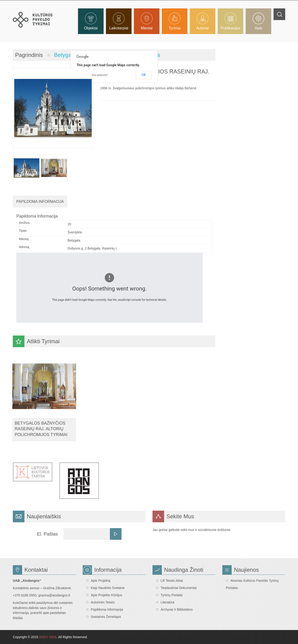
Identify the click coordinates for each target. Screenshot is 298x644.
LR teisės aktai (172, 581)
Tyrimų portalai (171, 595)
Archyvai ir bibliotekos (177, 609)
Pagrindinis (29, 55)
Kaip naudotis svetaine (108, 588)
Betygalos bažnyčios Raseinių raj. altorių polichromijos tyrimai (41, 429)
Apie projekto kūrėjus (107, 595)
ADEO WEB (48, 637)
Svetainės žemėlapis (106, 617)
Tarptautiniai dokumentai (179, 588)
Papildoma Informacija (40, 202)
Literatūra (168, 602)
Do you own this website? (92, 75)
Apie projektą (100, 581)
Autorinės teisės (103, 602)
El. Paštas (47, 534)
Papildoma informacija (107, 609)
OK (144, 75)
